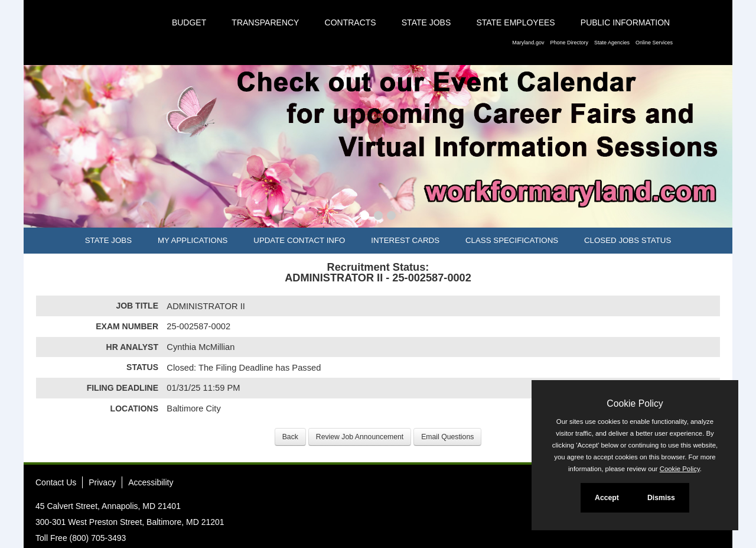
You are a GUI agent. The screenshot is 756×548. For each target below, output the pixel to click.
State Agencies (612, 43)
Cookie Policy (635, 403)
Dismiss (661, 498)
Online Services (654, 43)
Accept (607, 498)
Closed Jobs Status (628, 240)
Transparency (265, 22)
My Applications (193, 240)
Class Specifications (512, 240)
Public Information (625, 22)
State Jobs (426, 22)
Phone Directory (569, 43)
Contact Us (56, 482)
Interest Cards (405, 240)
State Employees (515, 22)
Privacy (102, 482)
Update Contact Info (299, 240)
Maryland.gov (528, 43)
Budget (189, 22)
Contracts (351, 22)
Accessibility (151, 482)
